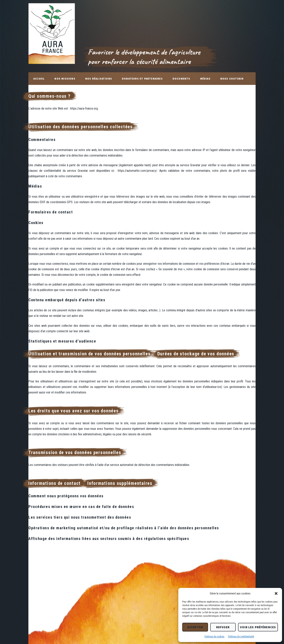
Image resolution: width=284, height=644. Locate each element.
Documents (181, 79)
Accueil (39, 79)
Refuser (223, 627)
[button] (276, 593)
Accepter (195, 627)
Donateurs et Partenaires (142, 79)
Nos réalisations (99, 79)
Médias (205, 79)
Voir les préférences (258, 627)
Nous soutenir (232, 79)
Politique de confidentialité (241, 636)
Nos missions (65, 79)
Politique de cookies (214, 636)
